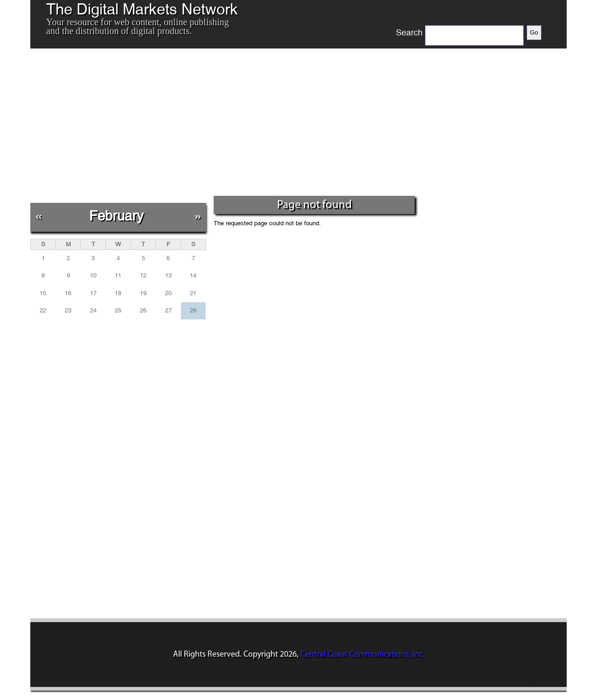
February (116, 216)
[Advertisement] (223, 125)
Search (409, 33)
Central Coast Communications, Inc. (362, 655)
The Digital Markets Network (142, 9)
